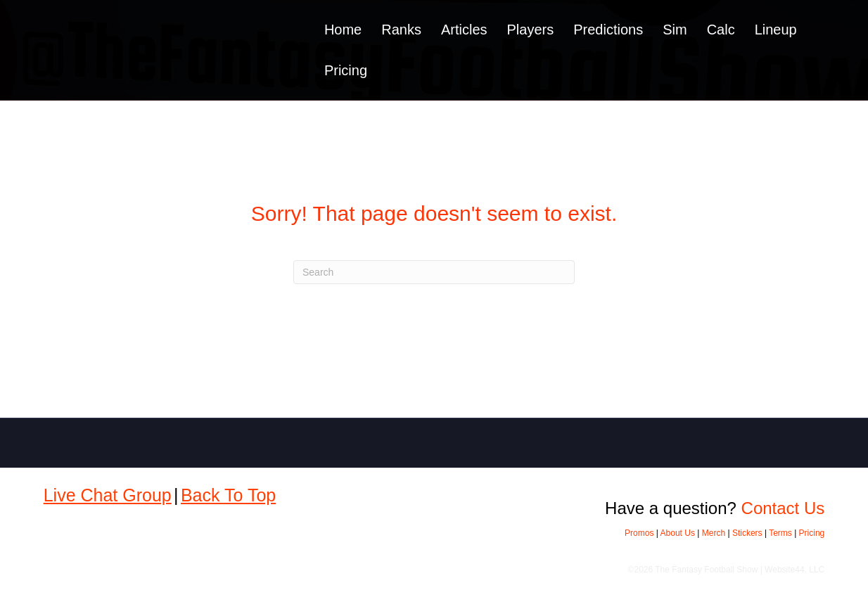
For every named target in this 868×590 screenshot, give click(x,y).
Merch (714, 533)
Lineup (776, 30)
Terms (780, 533)
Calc (721, 30)
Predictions (608, 30)
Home (343, 30)
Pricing (346, 70)
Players (531, 30)
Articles (464, 30)
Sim (675, 30)
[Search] (434, 272)
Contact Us (783, 508)
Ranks (401, 30)
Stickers (747, 533)
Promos (639, 533)
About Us (678, 533)
